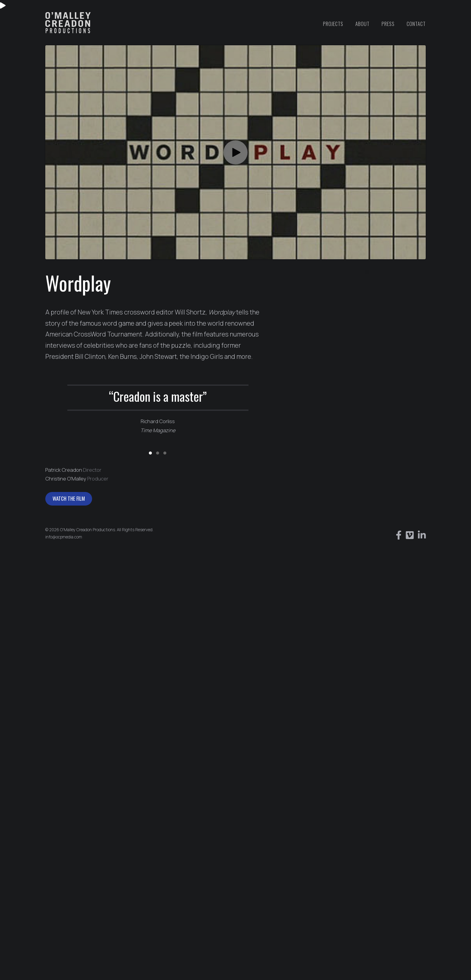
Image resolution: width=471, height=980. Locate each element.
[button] (235, 152)
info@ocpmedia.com (64, 537)
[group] (158, 408)
